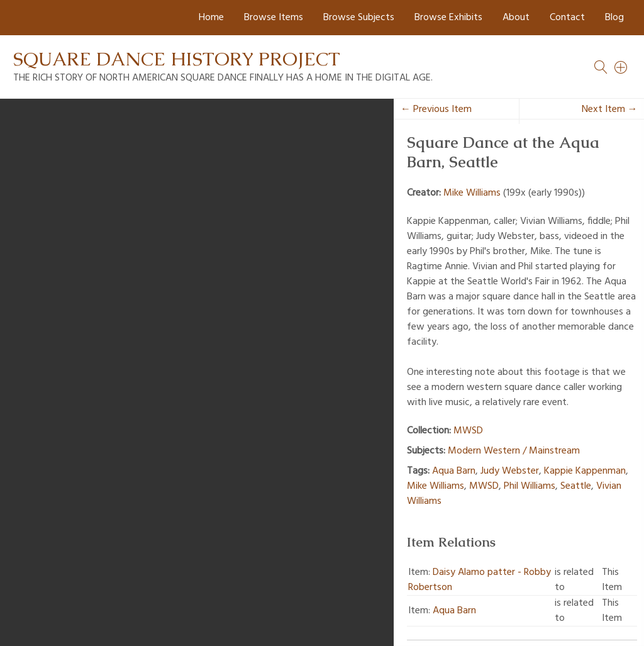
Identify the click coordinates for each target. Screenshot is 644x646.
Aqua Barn (454, 471)
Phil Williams (530, 486)
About (516, 18)
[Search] (621, 67)
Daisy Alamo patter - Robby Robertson (480, 580)
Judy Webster (510, 471)
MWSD (468, 431)
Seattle (576, 486)
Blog (614, 18)
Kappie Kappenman (585, 471)
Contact (567, 18)
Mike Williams (472, 193)
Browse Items (274, 18)
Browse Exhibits (448, 18)
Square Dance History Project (177, 59)
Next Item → (610, 109)
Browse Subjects (359, 18)
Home (211, 18)
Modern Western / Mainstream (514, 451)
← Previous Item (436, 109)
